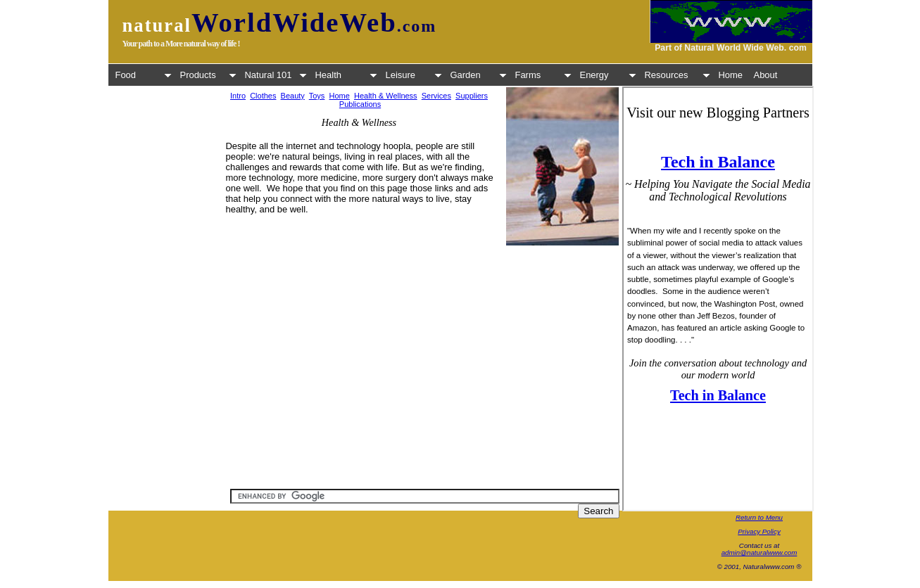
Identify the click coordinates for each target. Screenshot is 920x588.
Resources (678, 75)
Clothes (263, 96)
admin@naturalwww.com (760, 552)
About (766, 75)
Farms (543, 75)
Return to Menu (759, 517)
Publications (360, 104)
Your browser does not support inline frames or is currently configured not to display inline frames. (718, 299)
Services (436, 96)
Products (208, 75)
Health (346, 75)
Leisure (414, 75)
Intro (238, 96)
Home (731, 75)
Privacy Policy (759, 531)
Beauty (293, 96)
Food (144, 75)
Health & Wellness (386, 96)
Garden (479, 75)
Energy (608, 75)
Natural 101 (276, 75)
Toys (317, 96)
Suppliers (472, 96)
